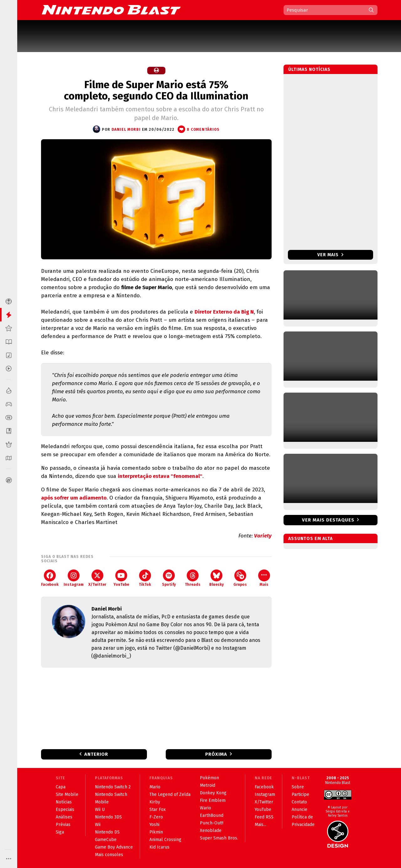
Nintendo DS (107, 832)
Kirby (155, 802)
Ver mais (330, 255)
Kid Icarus (159, 847)
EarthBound (212, 815)
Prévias (63, 825)
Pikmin (156, 832)
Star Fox (158, 810)
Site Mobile (67, 794)
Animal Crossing (165, 840)
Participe (300, 794)
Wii (98, 825)
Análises (64, 817)
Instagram (74, 578)
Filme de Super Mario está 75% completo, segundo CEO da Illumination (156, 90)
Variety (263, 536)
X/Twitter (97, 578)
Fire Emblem (213, 800)
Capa (61, 787)
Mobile (102, 802)
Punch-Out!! (212, 823)
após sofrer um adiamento (74, 498)
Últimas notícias (309, 69)
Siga (60, 832)
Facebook (50, 578)
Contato (299, 802)
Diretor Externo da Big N (224, 312)
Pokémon (209, 778)
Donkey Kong (213, 793)
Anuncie (299, 810)
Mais (264, 578)
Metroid (208, 785)
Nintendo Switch (111, 794)
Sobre (298, 787)
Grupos (240, 578)
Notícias (64, 802)
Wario (206, 808)
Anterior (96, 754)
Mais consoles (109, 855)
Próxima (216, 754)
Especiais (65, 810)
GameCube (106, 840)
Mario (155, 787)
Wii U (100, 810)
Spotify (169, 578)
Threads (193, 578)
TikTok (145, 578)
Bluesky (216, 578)
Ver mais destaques (328, 520)
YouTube (121, 578)
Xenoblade (211, 831)
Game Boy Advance (114, 847)
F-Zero (156, 817)
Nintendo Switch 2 (113, 787)
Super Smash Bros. (219, 838)
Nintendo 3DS (108, 817)
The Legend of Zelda (170, 794)
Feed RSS (264, 817)
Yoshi (154, 825)
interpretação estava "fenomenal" (160, 476)
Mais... (260, 825)
